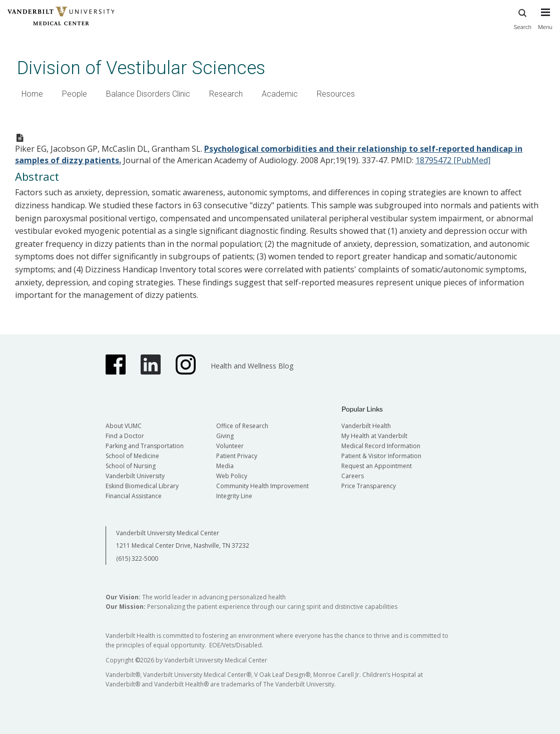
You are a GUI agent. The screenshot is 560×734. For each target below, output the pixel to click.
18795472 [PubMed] (453, 160)
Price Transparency (369, 486)
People (75, 94)
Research (226, 94)
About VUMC (124, 426)
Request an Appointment (377, 466)
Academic (280, 94)
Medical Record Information (381, 446)
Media (225, 466)
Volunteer (230, 446)
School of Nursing (131, 466)
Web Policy (232, 476)
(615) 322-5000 (137, 559)
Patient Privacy (237, 456)
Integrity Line (234, 496)
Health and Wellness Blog (252, 366)
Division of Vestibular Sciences (141, 68)
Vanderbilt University (135, 476)
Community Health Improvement (262, 486)
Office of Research (242, 426)
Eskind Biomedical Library (142, 486)
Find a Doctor (125, 436)
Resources (336, 94)
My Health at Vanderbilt (374, 436)
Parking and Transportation (145, 446)
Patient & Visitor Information (381, 456)
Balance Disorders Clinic (148, 94)
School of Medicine (132, 456)
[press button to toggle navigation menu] (545, 24)
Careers (353, 476)
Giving (225, 436)
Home (32, 94)
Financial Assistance (134, 496)
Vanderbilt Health (366, 426)
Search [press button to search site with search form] (522, 18)
